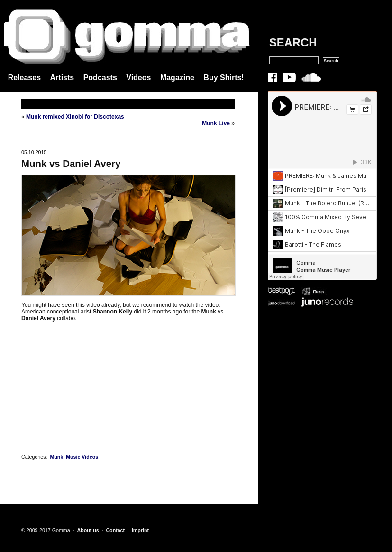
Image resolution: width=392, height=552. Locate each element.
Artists (62, 78)
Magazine (177, 78)
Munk (56, 457)
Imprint (140, 530)
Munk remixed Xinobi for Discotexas (75, 117)
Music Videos (82, 457)
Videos (138, 78)
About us (88, 530)
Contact (115, 530)
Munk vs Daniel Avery (71, 164)
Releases (24, 78)
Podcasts (100, 78)
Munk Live (216, 123)
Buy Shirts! (223, 78)
